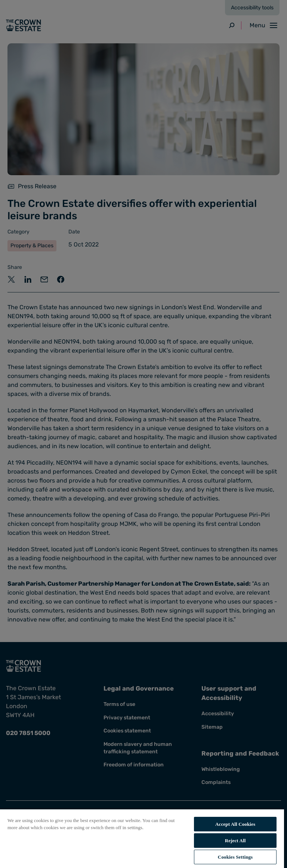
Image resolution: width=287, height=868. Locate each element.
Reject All (235, 841)
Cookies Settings (235, 857)
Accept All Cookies (235, 824)
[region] (142, 838)
